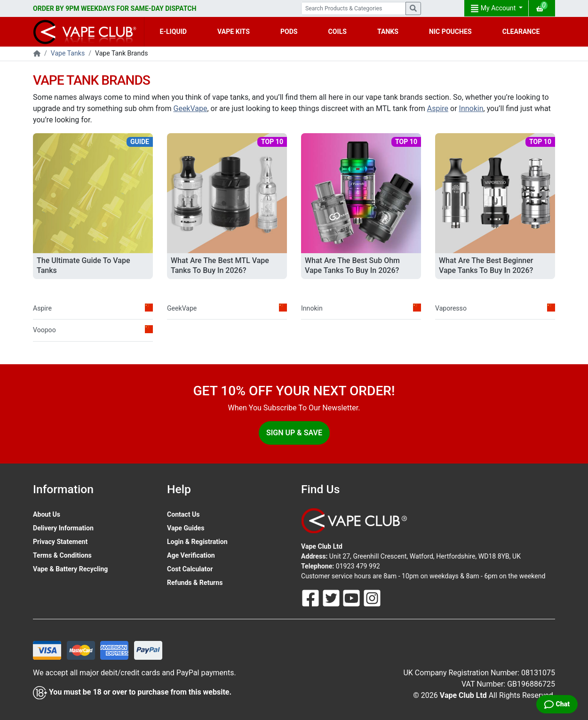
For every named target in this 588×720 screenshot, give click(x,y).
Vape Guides (186, 528)
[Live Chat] (557, 704)
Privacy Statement (60, 542)
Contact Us (183, 514)
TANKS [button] (388, 32)
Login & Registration (197, 542)
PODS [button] (289, 32)
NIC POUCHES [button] (450, 32)
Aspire (438, 108)
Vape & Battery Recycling (70, 569)
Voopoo (93, 329)
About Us (47, 514)
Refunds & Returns (195, 583)
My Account (494, 8)
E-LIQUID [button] (173, 32)
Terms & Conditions (62, 555)
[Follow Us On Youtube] (352, 598)
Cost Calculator (190, 569)
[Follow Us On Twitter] (332, 598)
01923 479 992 (358, 566)
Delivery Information (63, 528)
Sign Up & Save (294, 433)
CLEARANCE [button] (521, 32)
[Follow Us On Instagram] (372, 598)
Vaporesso (495, 308)
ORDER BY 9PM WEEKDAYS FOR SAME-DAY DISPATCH (115, 8)
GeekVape (191, 108)
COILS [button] (338, 32)
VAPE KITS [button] (234, 32)
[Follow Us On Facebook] (311, 598)
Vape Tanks (68, 53)
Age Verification (191, 555)
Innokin (471, 108)
